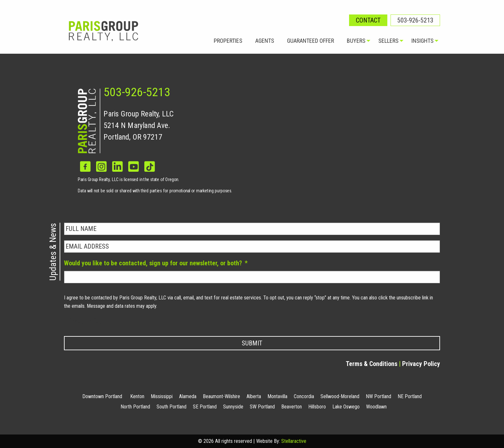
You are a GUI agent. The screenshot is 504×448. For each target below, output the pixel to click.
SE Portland (205, 407)
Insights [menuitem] (423, 41)
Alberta (254, 396)
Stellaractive (294, 441)
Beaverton (292, 407)
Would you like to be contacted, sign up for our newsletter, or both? (156, 263)
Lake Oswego (346, 407)
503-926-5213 (415, 20)
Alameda (188, 396)
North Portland (135, 407)
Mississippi (162, 396)
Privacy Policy (83, 321)
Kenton (137, 396)
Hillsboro (317, 407)
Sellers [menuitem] (388, 41)
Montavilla (277, 396)
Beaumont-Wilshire (221, 396)
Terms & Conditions (372, 364)
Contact (368, 20)
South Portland (171, 407)
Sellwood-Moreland (340, 396)
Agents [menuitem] (265, 41)
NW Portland (378, 396)
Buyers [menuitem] (356, 41)
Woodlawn (376, 407)
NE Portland (410, 396)
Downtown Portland (102, 396)
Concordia (304, 396)
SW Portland (262, 407)
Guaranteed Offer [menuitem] (310, 41)
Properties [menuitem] (228, 41)
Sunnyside (233, 407)
